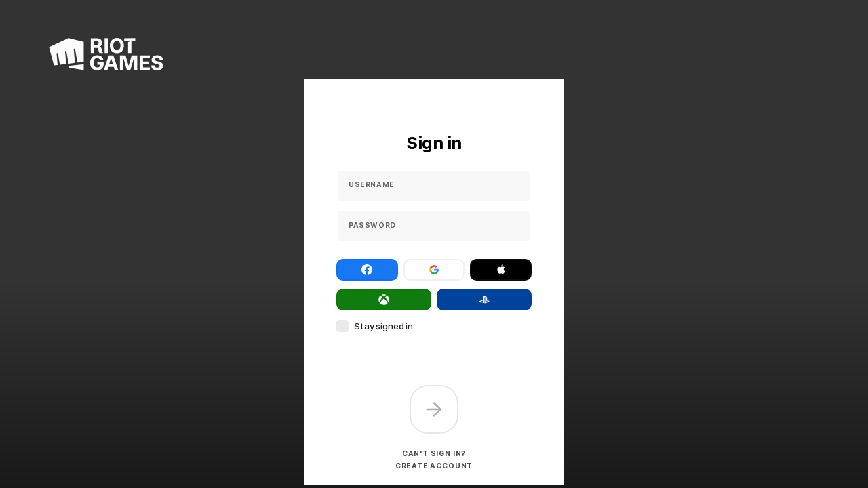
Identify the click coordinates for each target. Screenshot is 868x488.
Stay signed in (383, 326)
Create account (434, 466)
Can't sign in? (434, 453)
